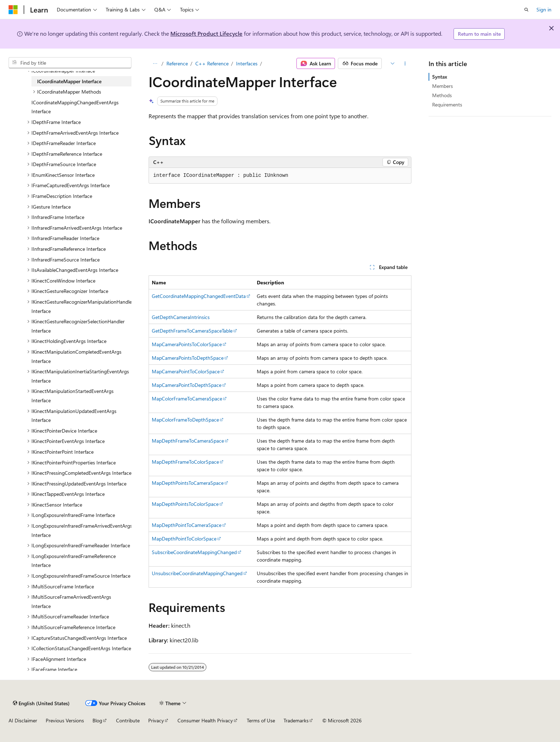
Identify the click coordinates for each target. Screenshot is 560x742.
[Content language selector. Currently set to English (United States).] (41, 703)
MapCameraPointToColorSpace (186, 371)
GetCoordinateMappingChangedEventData (199, 296)
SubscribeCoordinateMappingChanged (194, 552)
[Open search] (526, 10)
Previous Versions (65, 720)
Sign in (544, 9)
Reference (177, 63)
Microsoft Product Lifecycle (206, 33)
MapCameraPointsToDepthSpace (188, 358)
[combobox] (70, 63)
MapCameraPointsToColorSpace (187, 344)
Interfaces (247, 63)
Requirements (447, 104)
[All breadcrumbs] (155, 64)
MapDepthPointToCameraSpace (187, 525)
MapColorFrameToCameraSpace (187, 399)
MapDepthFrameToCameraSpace (188, 441)
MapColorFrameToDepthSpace (185, 420)
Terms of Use (261, 720)
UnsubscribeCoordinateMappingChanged (197, 573)
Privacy (156, 720)
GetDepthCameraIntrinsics (181, 317)
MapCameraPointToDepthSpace (187, 385)
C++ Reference (212, 63)
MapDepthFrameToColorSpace (185, 462)
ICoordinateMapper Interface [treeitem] (69, 81)
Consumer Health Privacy (205, 720)
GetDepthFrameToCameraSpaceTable (192, 331)
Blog (97, 720)
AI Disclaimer (23, 720)
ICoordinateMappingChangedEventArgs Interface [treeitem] (75, 107)
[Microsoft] (13, 10)
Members (442, 86)
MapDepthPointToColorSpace (184, 539)
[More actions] (405, 64)
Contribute (128, 720)
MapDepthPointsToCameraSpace (188, 483)
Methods (442, 95)
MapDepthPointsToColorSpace (185, 504)
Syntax (440, 77)
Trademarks (296, 720)
